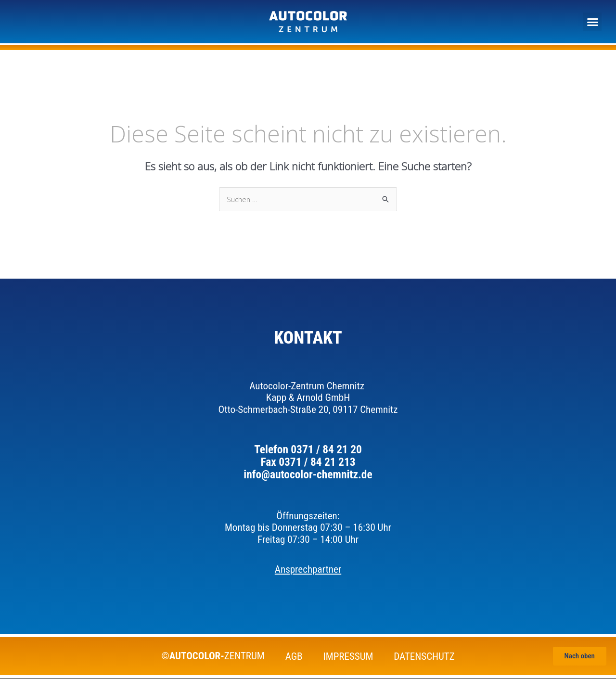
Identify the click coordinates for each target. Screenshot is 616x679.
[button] (592, 22)
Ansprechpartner (308, 570)
